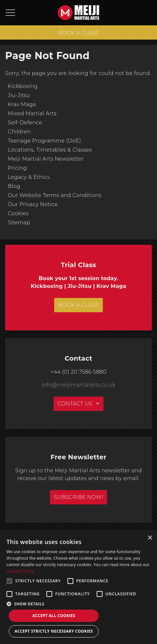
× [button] (150, 538)
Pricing (17, 168)
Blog (14, 186)
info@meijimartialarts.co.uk (78, 385)
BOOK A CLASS (78, 33)
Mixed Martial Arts (32, 113)
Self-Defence (25, 123)
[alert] (78, 588)
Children (19, 132)
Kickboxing (23, 86)
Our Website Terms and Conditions (55, 195)
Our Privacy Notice (33, 204)
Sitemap (19, 223)
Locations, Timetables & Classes (50, 150)
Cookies (18, 213)
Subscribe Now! (78, 497)
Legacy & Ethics (29, 177)
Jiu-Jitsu (19, 95)
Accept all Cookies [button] (54, 616)
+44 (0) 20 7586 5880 (78, 372)
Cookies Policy (20, 571)
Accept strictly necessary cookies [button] (54, 631)
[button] (78, 604)
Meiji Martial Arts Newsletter (46, 159)
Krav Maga (22, 104)
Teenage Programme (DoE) (44, 141)
